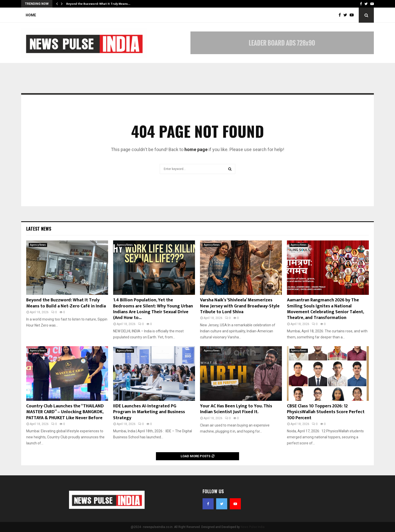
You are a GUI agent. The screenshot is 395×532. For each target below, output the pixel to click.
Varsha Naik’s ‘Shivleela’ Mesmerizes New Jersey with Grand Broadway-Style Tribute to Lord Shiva (240, 306)
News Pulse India (253, 527)
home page (196, 149)
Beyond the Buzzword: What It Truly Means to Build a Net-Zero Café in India (66, 303)
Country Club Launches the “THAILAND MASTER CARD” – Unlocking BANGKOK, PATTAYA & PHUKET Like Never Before (65, 412)
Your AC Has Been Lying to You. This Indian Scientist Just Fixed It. (236, 409)
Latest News (39, 229)
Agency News (38, 245)
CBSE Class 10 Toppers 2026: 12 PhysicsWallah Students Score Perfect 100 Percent (326, 412)
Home (31, 15)
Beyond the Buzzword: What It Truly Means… (98, 4)
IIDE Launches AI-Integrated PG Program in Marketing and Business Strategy (149, 412)
